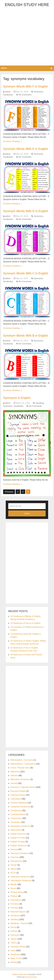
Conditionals (16, 810)
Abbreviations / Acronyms (22, 759)
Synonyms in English (17, 397)
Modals (14, 884)
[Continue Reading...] (12, 141)
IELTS (13, 872)
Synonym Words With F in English (26, 86)
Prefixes (14, 896)
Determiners (16, 829)
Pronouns (15, 903)
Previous (9, 491)
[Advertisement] (27, 37)
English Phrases (18, 841)
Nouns (13, 888)
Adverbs (14, 775)
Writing (13, 962)
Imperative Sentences (20, 876)
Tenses (14, 938)
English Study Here (27, 5)
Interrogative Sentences (21, 880)
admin (8, 92)
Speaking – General (19, 923)
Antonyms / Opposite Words (23, 787)
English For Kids (18, 837)
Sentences (15, 915)
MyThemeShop (31, 976)
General (14, 849)
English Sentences (19, 845)
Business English (18, 791)
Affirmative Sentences (20, 779)
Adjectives (15, 771)
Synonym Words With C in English (26, 273)
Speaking (40, 403)
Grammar (15, 857)
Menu (4, 68)
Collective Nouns (18, 794)
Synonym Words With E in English (26, 149)
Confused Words (18, 814)
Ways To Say (16, 958)
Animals (14, 783)
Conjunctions (16, 818)
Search (27, 513)
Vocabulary (8, 95)
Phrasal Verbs (17, 892)
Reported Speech (18, 911)
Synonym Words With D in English (26, 211)
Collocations (16, 798)
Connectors (15, 822)
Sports (13, 927)
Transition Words (18, 946)
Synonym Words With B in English (26, 335)
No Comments (25, 95)
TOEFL (14, 942)
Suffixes (14, 931)
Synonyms (38, 92)
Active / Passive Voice (20, 767)
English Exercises (18, 833)
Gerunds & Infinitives (20, 853)
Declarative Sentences (20, 826)
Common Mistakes (19, 802)
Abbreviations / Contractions (23, 763)
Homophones (16, 861)
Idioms (13, 868)
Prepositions (16, 899)
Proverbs (14, 907)
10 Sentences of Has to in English (25, 623)
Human (14, 864)
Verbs (13, 950)
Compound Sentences (20, 806)
